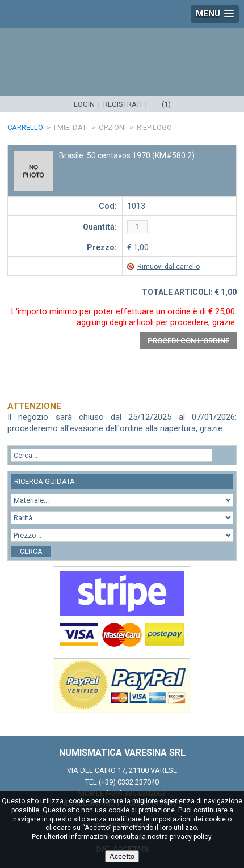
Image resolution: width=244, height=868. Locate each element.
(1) (166, 104)
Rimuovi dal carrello (169, 267)
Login (84, 104)
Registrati (123, 104)
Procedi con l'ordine (188, 341)
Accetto (122, 856)
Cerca (31, 551)
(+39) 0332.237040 (129, 782)
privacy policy (190, 837)
